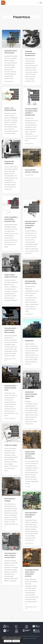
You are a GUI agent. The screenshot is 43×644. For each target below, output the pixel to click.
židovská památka (14, 489)
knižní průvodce (14, 33)
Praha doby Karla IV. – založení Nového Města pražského (11, 330)
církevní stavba (35, 91)
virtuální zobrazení (13, 317)
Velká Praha (15, 265)
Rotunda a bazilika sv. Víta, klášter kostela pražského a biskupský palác (32, 112)
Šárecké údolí (29, 341)
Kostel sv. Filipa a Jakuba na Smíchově (11, 276)
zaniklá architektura (13, 42)
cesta (37, 33)
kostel (16, 92)
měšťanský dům (14, 145)
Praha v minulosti (14, 369)
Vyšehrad (36, 161)
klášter (16, 199)
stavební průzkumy (34, 205)
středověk (36, 40)
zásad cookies (17, 639)
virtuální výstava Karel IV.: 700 (32, 207)
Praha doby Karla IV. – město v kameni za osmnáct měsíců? (11, 555)
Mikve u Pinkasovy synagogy (10, 500)
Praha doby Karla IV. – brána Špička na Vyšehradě (32, 515)
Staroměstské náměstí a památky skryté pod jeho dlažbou (31, 395)
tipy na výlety (15, 38)
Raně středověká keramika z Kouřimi (31, 282)
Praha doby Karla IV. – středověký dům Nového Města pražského (32, 225)
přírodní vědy (35, 558)
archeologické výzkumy (33, 374)
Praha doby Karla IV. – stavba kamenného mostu (11, 388)
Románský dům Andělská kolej (9, 163)
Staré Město (36, 38)
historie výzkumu (34, 263)
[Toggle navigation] (41, 3)
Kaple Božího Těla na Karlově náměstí (11, 52)
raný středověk (35, 97)
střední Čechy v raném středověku (29, 272)
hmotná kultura (35, 152)
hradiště (36, 322)
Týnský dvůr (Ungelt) (11, 445)
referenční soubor (34, 159)
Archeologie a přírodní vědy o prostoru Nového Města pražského (32, 573)
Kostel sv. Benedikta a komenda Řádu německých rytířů (11, 219)
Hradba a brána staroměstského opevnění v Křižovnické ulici (30, 455)
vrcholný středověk (13, 40)
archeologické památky (33, 433)
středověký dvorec (13, 434)
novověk (16, 485)
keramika (36, 154)
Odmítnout (8, 641)
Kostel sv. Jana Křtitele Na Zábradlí (10, 109)
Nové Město (15, 35)
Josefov (16, 480)
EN (39, 3)
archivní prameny (14, 310)
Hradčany (36, 93)
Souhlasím (16, 641)
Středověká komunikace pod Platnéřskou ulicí (30, 53)
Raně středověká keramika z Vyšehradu (32, 171)
